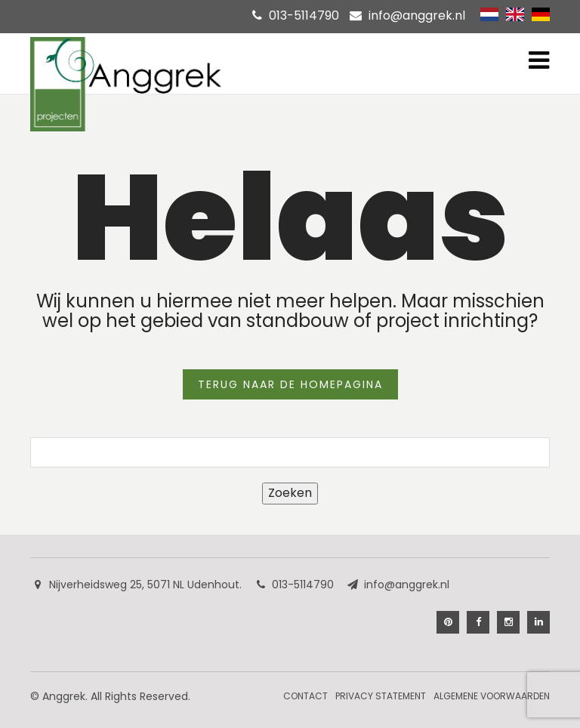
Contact (305, 696)
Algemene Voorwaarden (492, 696)
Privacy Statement (381, 696)
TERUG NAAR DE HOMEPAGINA (290, 384)
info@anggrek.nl (417, 15)
